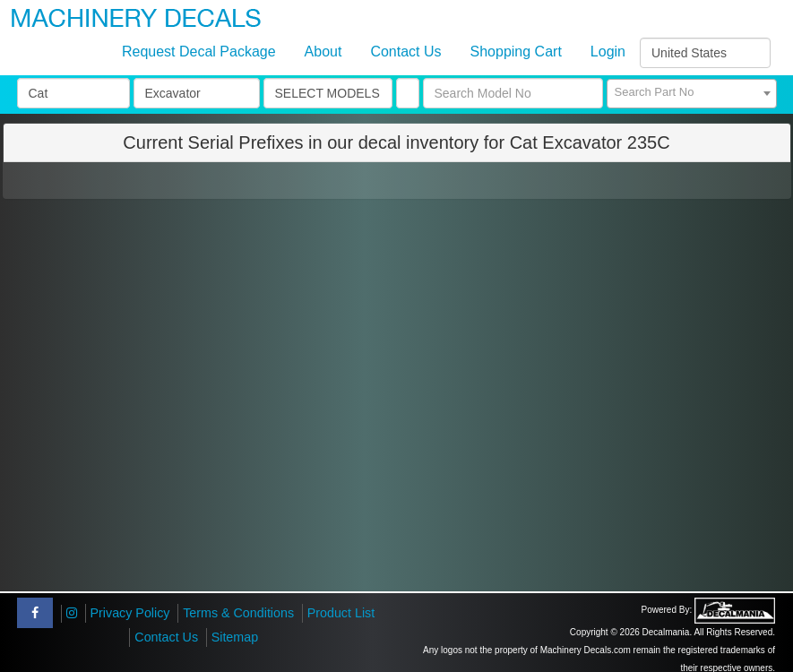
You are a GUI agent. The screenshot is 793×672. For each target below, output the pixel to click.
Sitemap (235, 637)
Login (608, 52)
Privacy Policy (130, 613)
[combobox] (692, 94)
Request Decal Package (199, 52)
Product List (341, 613)
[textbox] (692, 92)
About (323, 52)
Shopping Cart (516, 52)
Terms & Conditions (238, 613)
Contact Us (405, 52)
